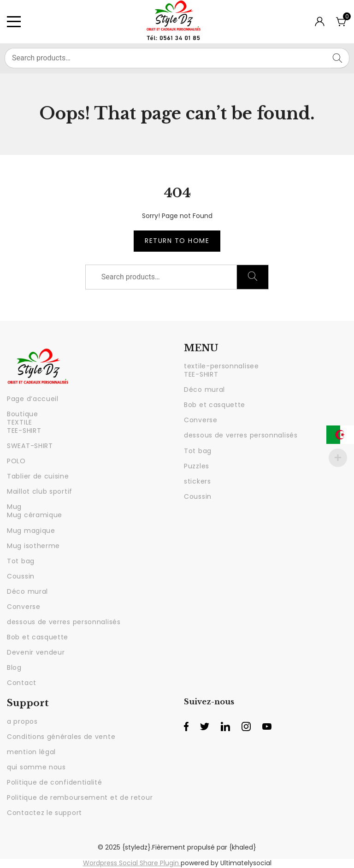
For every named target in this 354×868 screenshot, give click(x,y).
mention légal (31, 752)
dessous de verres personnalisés (64, 622)
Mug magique (31, 531)
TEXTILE (20, 422)
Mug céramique (35, 515)
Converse (24, 607)
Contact (22, 683)
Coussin (21, 576)
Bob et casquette (38, 637)
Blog (14, 667)
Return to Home (177, 241)
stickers (198, 481)
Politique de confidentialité (55, 782)
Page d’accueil (33, 399)
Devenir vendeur (36, 652)
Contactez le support (44, 813)
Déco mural (27, 591)
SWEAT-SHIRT (30, 446)
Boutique (23, 414)
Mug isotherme (33, 546)
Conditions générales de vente (61, 737)
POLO (16, 461)
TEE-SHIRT (24, 431)
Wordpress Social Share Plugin (132, 863)
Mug (14, 507)
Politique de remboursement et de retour (80, 797)
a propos (22, 721)
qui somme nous (36, 767)
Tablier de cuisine (38, 476)
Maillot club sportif (40, 491)
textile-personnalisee (221, 366)
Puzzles (197, 466)
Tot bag (21, 561)
